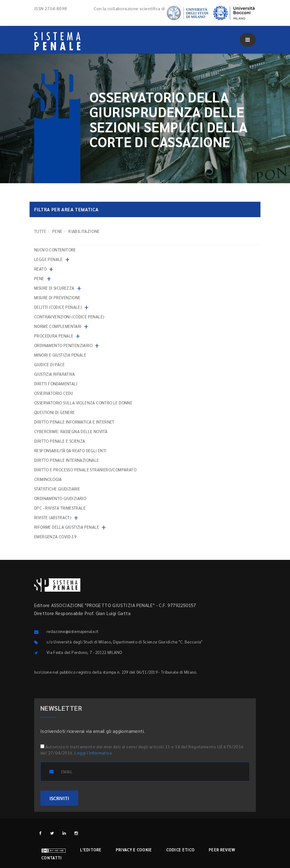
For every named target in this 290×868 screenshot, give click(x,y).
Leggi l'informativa (93, 753)
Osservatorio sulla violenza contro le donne (83, 403)
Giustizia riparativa (54, 374)
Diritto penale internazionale (67, 460)
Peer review (222, 850)
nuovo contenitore (55, 250)
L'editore (91, 850)
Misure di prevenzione (57, 298)
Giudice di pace (49, 364)
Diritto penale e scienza (60, 441)
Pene (57, 231)
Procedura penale (54, 336)
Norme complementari (58, 326)
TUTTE (40, 231)
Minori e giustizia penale (60, 355)
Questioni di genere (55, 412)
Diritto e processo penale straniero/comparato (85, 470)
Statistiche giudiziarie (57, 489)
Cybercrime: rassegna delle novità (71, 431)
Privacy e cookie (134, 850)
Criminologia (48, 479)
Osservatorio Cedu (54, 393)
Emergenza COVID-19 (55, 537)
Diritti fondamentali (56, 384)
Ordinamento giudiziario (60, 498)
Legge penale (48, 259)
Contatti (51, 858)
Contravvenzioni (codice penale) (69, 317)
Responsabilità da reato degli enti (70, 451)
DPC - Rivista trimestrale (60, 508)
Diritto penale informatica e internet (74, 422)
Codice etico (181, 850)
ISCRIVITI (59, 798)
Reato (40, 269)
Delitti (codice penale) (58, 307)
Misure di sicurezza (54, 288)
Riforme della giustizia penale (67, 527)
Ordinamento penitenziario (63, 345)
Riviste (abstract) (53, 517)
